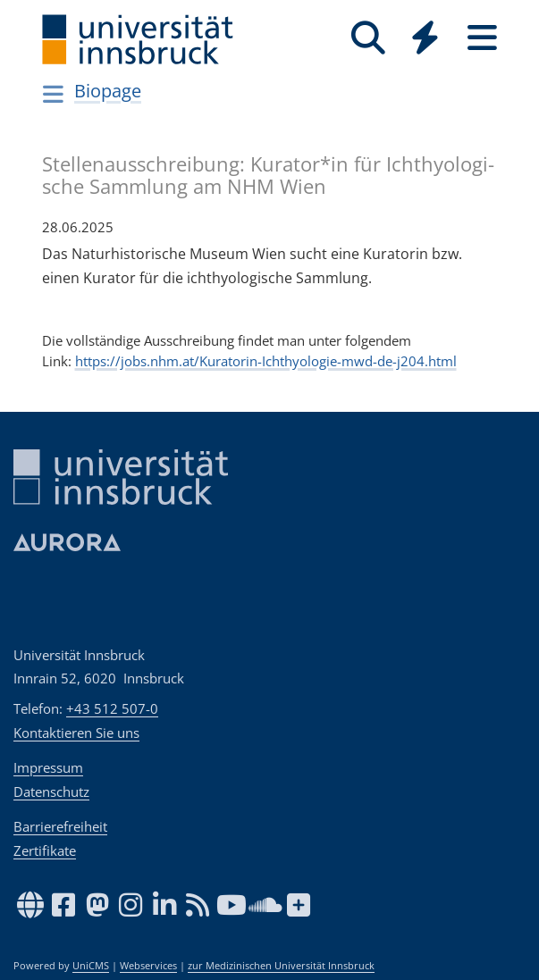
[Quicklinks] (425, 38)
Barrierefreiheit (60, 826)
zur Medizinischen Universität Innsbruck (281, 966)
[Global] (425, 40)
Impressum (48, 767)
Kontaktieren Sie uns (76, 733)
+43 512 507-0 (112, 708)
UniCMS (91, 966)
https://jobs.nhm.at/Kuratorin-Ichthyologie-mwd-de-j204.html (266, 361)
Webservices (148, 966)
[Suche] (368, 38)
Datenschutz (51, 792)
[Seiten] (483, 38)
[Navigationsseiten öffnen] (54, 94)
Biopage (108, 91)
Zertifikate (45, 850)
